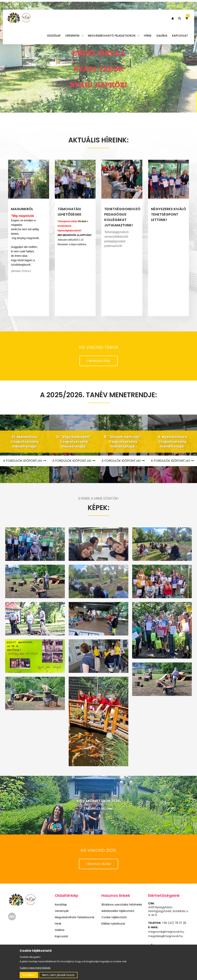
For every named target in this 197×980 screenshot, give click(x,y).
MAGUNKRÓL (22, 209)
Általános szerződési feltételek (122, 905)
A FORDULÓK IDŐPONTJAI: (74, 461)
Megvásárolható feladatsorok (114, 36)
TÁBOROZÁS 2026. (98, 361)
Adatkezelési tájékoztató (118, 911)
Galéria (162, 36)
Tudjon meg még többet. (35, 968)
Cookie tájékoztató (114, 917)
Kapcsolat (180, 36)
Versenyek (74, 36)
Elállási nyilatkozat (113, 924)
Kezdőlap (54, 36)
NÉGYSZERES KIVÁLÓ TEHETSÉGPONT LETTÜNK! (169, 214)
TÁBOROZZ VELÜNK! (98, 864)
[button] (173, 18)
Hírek (148, 36)
